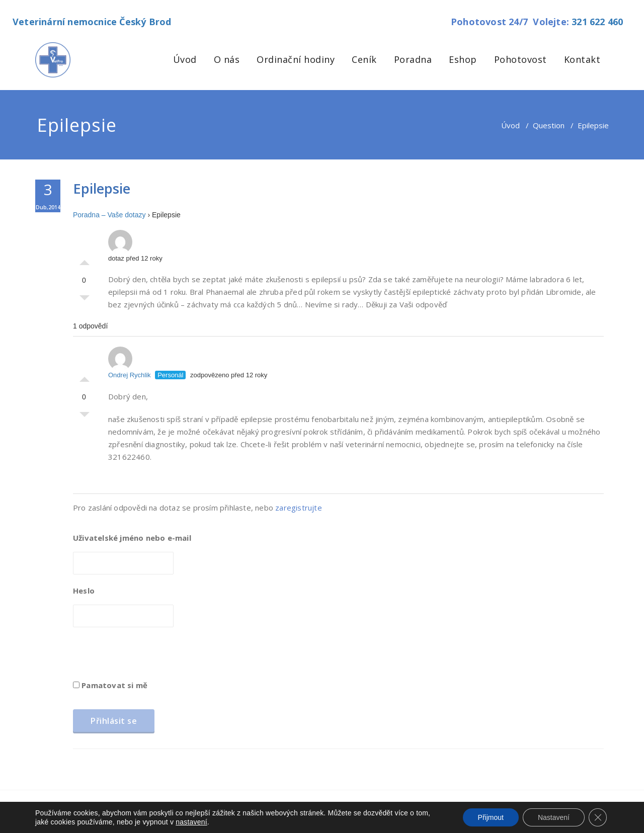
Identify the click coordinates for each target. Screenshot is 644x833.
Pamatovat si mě (110, 685)
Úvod (185, 59)
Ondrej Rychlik (130, 363)
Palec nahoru (85, 260)
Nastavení (554, 817)
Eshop (463, 59)
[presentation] (149, 657)
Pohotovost (520, 59)
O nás (227, 59)
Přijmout (491, 817)
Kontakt (582, 59)
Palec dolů (85, 300)
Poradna (413, 59)
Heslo (84, 591)
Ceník (364, 59)
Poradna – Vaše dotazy (109, 215)
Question (549, 125)
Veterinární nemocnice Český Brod (92, 22)
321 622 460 (597, 22)
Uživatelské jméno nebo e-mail (132, 538)
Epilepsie (102, 188)
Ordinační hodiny (296, 59)
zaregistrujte (299, 508)
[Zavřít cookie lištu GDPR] (598, 817)
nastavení (191, 822)
